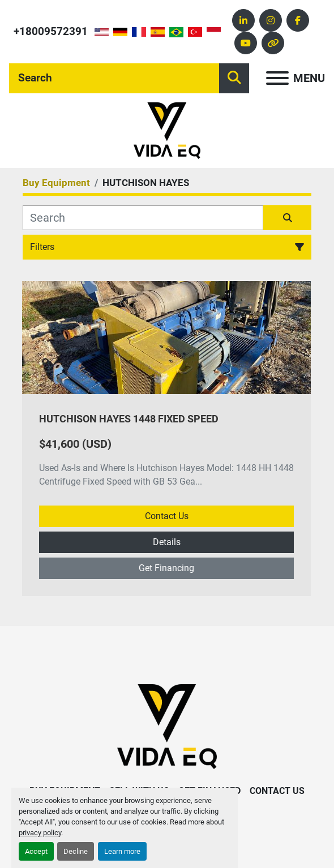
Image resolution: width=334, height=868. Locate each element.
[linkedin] (243, 20)
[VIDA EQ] (167, 726)
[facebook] (298, 20)
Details (167, 542)
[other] (273, 43)
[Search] (114, 78)
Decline (76, 851)
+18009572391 (51, 31)
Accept (36, 851)
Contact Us (167, 516)
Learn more (122, 851)
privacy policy (40, 833)
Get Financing (166, 568)
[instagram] (271, 20)
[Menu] (277, 78)
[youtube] (246, 43)
